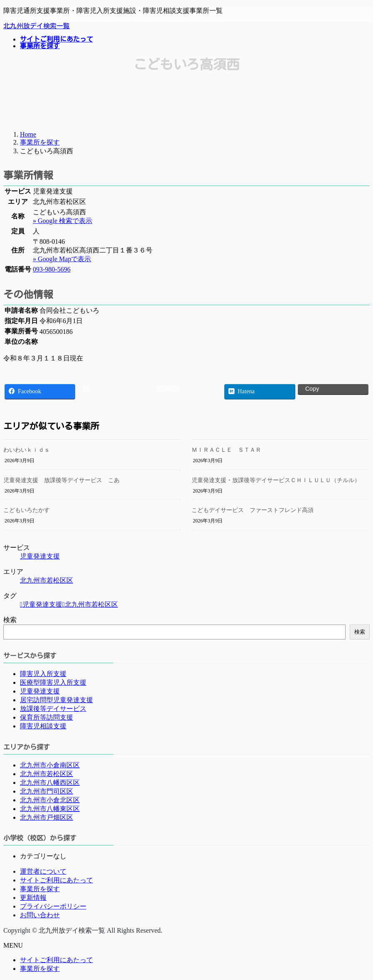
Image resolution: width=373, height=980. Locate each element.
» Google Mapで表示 (62, 259)
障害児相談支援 (43, 726)
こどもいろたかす (27, 510)
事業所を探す (40, 889)
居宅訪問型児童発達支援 (56, 700)
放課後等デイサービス (53, 709)
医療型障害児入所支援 (53, 682)
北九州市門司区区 (47, 791)
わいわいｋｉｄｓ (27, 450)
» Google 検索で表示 (63, 221)
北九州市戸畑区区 (47, 817)
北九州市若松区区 (47, 580)
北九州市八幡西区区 (50, 783)
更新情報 (33, 898)
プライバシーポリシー (53, 906)
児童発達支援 (40, 556)
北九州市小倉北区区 (50, 800)
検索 (10, 620)
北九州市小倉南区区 (50, 765)
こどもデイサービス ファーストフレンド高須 (253, 510)
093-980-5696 (52, 269)
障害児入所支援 (43, 674)
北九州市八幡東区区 (50, 809)
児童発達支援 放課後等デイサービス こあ (61, 480)
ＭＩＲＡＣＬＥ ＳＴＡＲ (226, 450)
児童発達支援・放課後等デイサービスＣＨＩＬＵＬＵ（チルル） (276, 480)
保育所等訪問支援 (47, 717)
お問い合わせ (40, 915)
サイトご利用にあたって (56, 880)
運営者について (43, 871)
